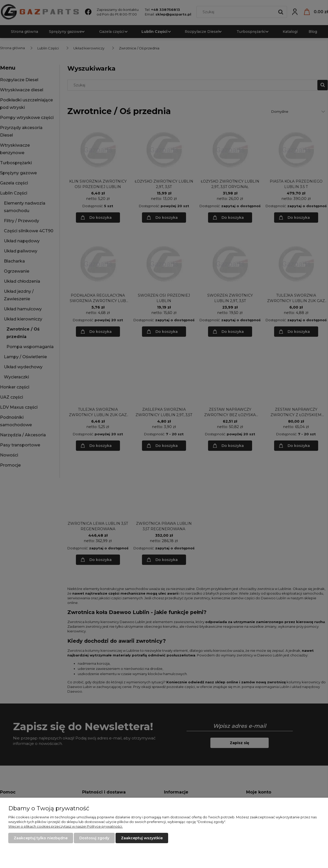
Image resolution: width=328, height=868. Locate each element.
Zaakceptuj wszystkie (142, 838)
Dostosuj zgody (94, 838)
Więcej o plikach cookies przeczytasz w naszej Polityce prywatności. (66, 826)
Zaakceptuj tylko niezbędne (41, 838)
